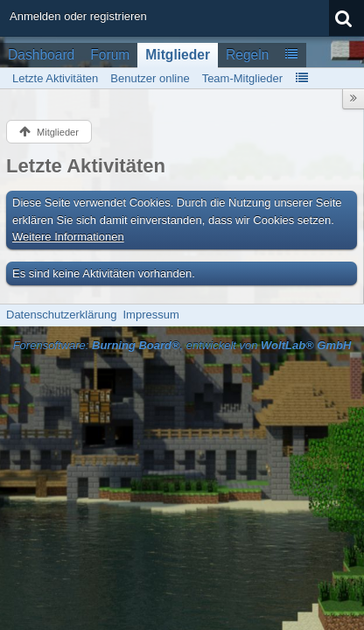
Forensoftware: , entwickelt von (182, 345)
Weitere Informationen (68, 237)
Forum (110, 55)
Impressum (150, 315)
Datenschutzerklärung (61, 315)
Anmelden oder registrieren (78, 16)
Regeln (247, 55)
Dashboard (41, 55)
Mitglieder (178, 55)
